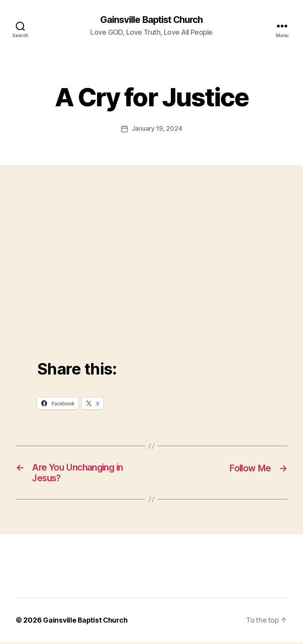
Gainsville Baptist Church (151, 20)
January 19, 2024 (157, 129)
